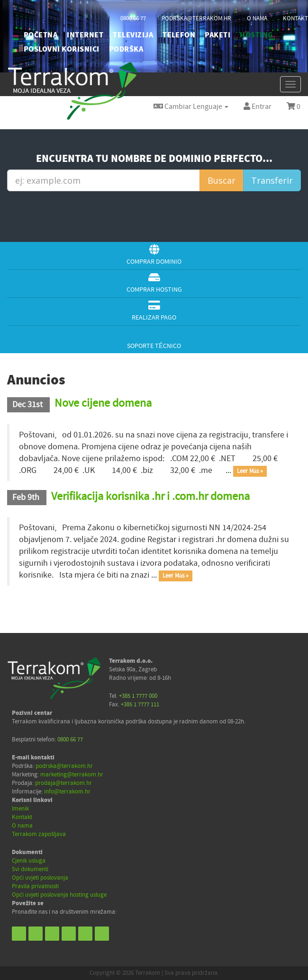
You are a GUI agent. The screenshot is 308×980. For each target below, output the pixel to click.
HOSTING (256, 35)
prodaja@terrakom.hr (63, 783)
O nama (22, 826)
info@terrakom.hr (67, 792)
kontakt (295, 18)
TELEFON (179, 35)
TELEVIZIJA (133, 35)
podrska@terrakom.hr (196, 18)
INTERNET (85, 35)
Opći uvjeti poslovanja (40, 878)
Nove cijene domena (103, 403)
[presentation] (156, 216)
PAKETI (217, 35)
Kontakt (22, 817)
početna (41, 35)
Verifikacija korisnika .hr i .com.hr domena (150, 496)
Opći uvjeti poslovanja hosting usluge (59, 895)
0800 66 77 (133, 18)
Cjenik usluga (29, 861)
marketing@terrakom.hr (72, 775)
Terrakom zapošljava (39, 834)
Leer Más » (250, 471)
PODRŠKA (126, 49)
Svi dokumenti (30, 869)
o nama (257, 18)
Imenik (20, 809)
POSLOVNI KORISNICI (62, 49)
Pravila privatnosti (35, 886)
